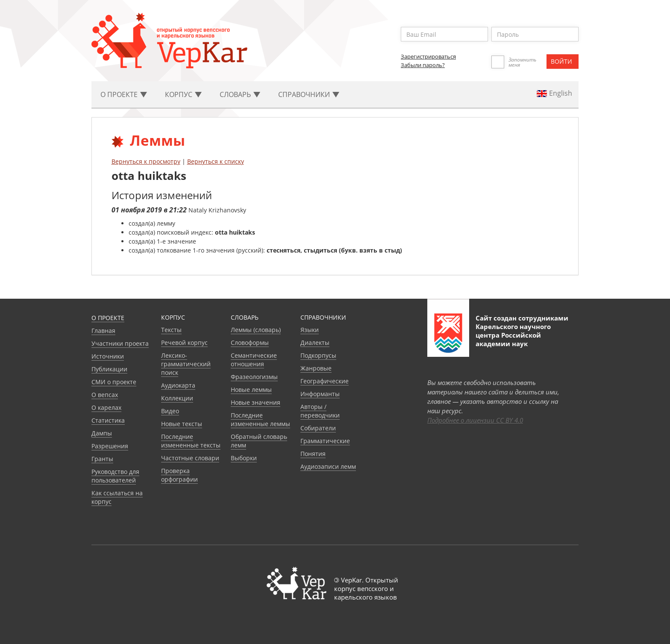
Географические (325, 381)
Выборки (244, 458)
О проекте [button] (124, 94)
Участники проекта (120, 343)
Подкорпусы (318, 355)
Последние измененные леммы (260, 419)
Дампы (102, 433)
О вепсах (105, 395)
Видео (170, 411)
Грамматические (325, 441)
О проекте (108, 318)
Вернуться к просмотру (146, 161)
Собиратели (318, 428)
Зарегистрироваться (428, 56)
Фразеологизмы (254, 377)
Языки (310, 330)
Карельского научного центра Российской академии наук (513, 335)
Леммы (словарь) (256, 330)
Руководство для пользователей (115, 476)
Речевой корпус (184, 343)
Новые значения (256, 402)
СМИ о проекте (114, 382)
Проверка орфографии (179, 475)
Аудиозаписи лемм (328, 466)
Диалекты (315, 343)
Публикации (109, 369)
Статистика (108, 420)
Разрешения (110, 446)
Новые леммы (251, 390)
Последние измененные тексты (191, 441)
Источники (108, 356)
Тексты (171, 330)
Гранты (102, 459)
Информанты (320, 394)
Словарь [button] (240, 94)
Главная (103, 331)
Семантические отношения (254, 360)
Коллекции (177, 398)
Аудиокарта (178, 385)
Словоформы (250, 343)
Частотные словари (190, 458)
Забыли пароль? (423, 65)
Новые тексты (182, 424)
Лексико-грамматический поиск (186, 364)
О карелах (106, 407)
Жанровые (316, 368)
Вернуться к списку (216, 161)
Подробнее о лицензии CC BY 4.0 (475, 420)
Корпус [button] (183, 94)
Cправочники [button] (309, 94)
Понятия (313, 454)
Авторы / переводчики (320, 411)
